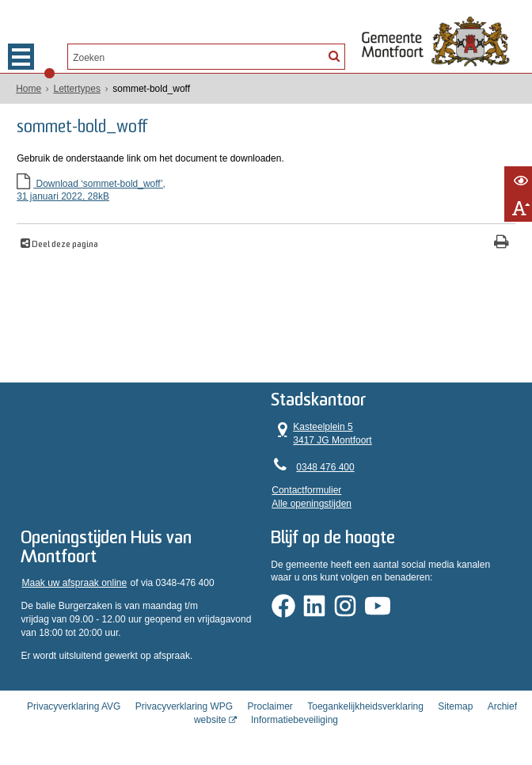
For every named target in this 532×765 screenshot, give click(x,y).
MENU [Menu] (21, 57)
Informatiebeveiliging (294, 720)
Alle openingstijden (312, 504)
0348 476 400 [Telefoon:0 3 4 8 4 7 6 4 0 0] (325, 467)
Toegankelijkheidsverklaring (365, 706)
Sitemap (455, 706)
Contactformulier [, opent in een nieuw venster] (306, 490)
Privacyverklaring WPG (184, 706)
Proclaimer (270, 706)
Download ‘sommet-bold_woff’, (266, 191)
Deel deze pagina (64, 245)
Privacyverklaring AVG (74, 706)
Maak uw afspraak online (74, 583)
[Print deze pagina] (502, 244)
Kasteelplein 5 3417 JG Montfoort (321, 433)
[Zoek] (333, 55)
